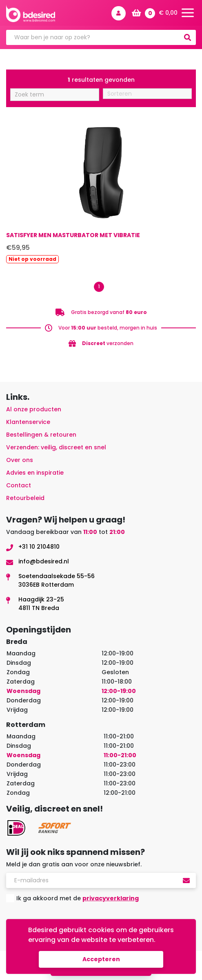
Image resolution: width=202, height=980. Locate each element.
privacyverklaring (111, 898)
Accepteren (101, 959)
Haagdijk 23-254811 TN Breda (41, 604)
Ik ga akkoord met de (78, 898)
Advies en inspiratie (35, 473)
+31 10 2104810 (39, 547)
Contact (19, 485)
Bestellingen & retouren (41, 435)
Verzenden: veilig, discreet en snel (56, 447)
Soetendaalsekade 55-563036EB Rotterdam (57, 580)
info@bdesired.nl (44, 561)
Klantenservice (28, 422)
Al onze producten (34, 409)
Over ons (20, 460)
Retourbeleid (25, 498)
